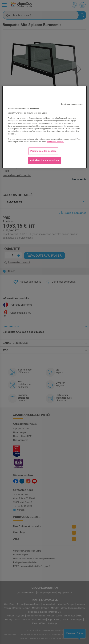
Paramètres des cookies (44, 151)
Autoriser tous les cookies (44, 160)
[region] (44, 127)
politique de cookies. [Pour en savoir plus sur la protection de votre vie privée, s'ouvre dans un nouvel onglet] (55, 142)
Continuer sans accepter (72, 104)
